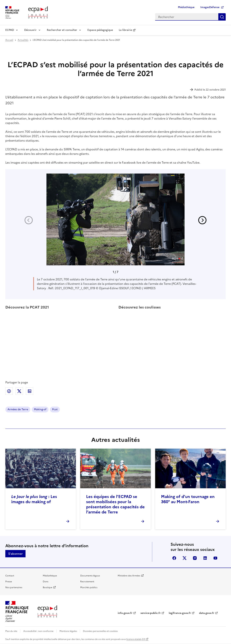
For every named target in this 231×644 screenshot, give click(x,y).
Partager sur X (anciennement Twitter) (19, 391)
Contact (10, 576)
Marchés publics (89, 587)
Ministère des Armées (129, 576)
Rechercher (222, 17)
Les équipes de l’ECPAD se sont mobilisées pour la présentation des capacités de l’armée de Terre (115, 504)
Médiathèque (186, 7)
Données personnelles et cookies (100, 631)
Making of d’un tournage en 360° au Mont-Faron (188, 499)
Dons (46, 582)
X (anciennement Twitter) (185, 558)
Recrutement (87, 582)
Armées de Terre (18, 409)
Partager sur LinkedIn (30, 391)
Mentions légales (68, 631)
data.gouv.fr (207, 613)
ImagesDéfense (210, 7)
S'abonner (15, 554)
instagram (195, 558)
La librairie (125, 30)
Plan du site (11, 631)
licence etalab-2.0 (136, 639)
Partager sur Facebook (9, 391)
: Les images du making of (34, 499)
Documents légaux (90, 576)
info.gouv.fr (125, 613)
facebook (174, 558)
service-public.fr (151, 613)
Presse (9, 582)
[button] (202, 220)
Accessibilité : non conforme (38, 631)
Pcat (55, 409)
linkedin (205, 558)
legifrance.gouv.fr (180, 613)
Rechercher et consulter (62, 30)
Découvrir (30, 30)
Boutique (48, 587)
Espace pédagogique (100, 30)
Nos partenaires (14, 587)
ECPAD (10, 30)
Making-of (40, 409)
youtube (215, 558)
